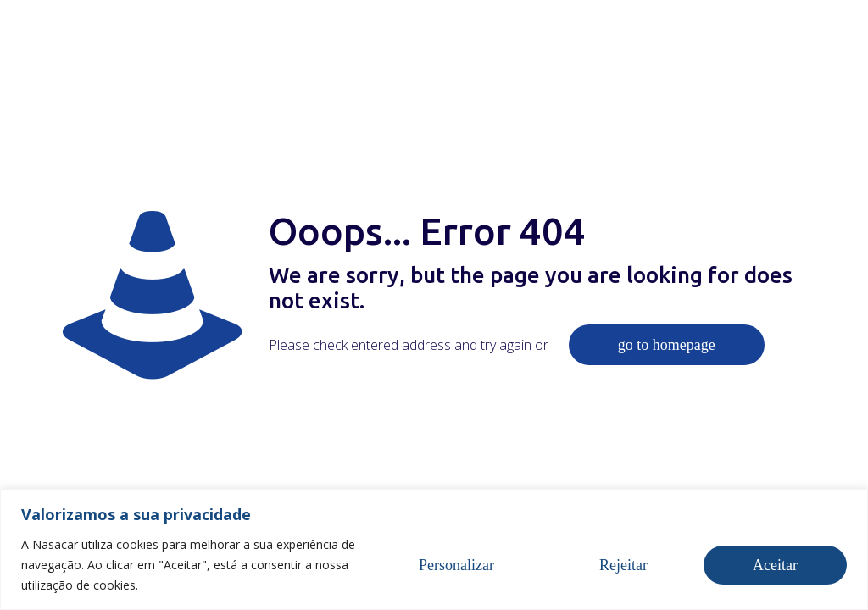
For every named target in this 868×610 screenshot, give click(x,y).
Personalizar (456, 565)
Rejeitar (623, 565)
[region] (434, 549)
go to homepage (667, 345)
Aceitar (775, 565)
